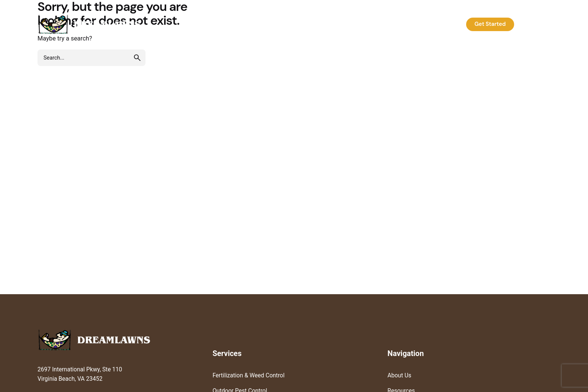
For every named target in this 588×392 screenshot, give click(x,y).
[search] (137, 58)
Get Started (490, 24)
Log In (535, 24)
